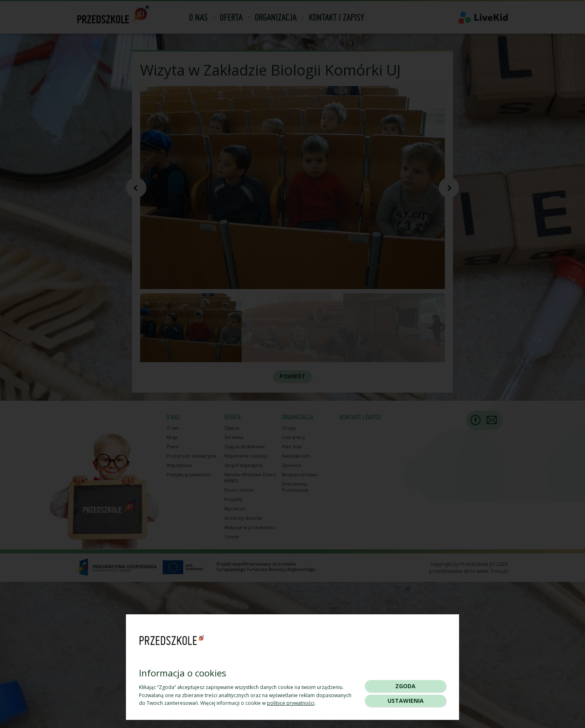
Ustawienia (406, 701)
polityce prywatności (291, 703)
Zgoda (405, 686)
